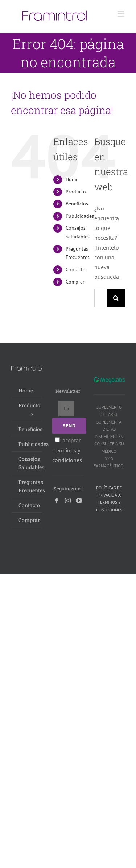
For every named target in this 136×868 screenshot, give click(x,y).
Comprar (75, 282)
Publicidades (80, 216)
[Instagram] (68, 501)
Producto (76, 192)
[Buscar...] (101, 298)
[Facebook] (57, 501)
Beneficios (77, 204)
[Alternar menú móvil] (121, 14)
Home (72, 179)
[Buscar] (116, 298)
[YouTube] (79, 501)
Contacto (76, 269)
